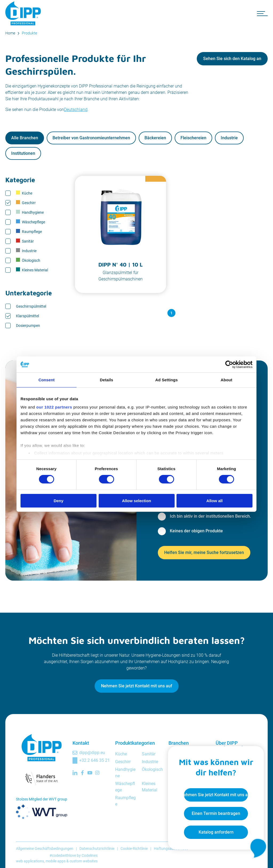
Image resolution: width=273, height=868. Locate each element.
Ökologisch (28, 260)
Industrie (229, 138)
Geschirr (26, 203)
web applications (30, 861)
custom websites (84, 861)
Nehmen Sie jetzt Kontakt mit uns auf (137, 686)
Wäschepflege (31, 222)
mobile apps (56, 861)
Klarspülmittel (27, 316)
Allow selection (136, 501)
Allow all (214, 501)
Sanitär (25, 241)
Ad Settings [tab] (166, 380)
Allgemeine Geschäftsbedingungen (45, 849)
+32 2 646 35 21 (95, 760)
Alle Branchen (25, 138)
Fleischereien (193, 138)
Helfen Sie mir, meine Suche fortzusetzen (204, 552)
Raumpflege (29, 231)
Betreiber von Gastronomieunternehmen (91, 138)
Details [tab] (107, 380)
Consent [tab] (47, 380)
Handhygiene (30, 212)
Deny (59, 501)
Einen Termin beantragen (216, 813)
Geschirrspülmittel (31, 306)
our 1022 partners (54, 407)
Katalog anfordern (216, 832)
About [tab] (227, 380)
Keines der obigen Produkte (196, 531)
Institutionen (23, 153)
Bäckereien (155, 138)
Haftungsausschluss (171, 849)
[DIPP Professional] (24, 13)
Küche (24, 193)
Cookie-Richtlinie (134, 849)
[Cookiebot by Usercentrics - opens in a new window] (229, 364)
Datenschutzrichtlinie (97, 849)
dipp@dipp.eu (92, 753)
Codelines (90, 855)
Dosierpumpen (28, 326)
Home (10, 33)
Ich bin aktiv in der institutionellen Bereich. (210, 516)
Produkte (29, 33)
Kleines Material (32, 270)
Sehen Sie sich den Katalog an (232, 59)
